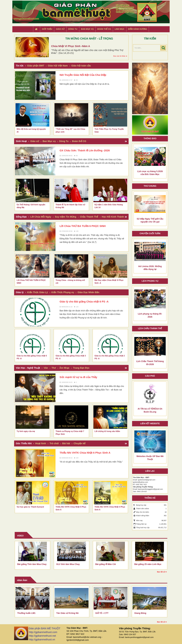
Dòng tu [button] (73, 29)
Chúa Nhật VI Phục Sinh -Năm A (71, 46)
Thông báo (150, 138)
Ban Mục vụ (49, 141)
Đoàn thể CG (79, 141)
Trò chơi (54, 443)
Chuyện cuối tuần (150, 233)
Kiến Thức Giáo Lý (38, 292)
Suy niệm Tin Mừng (66, 217)
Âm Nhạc (64, 368)
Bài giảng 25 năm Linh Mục (148, 564)
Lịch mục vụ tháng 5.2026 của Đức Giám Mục (150, 173)
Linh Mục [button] (120, 29)
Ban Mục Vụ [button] (87, 29)
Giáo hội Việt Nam (58, 66)
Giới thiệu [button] (47, 29)
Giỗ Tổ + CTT (102, 613)
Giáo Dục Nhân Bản (88, 292)
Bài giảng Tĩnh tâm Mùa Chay (32, 564)
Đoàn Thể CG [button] (104, 29)
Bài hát (66, 443)
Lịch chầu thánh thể (150, 328)
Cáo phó (150, 376)
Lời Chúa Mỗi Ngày (41, 217)
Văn (46, 368)
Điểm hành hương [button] (138, 29)
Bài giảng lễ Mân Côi (106, 564)
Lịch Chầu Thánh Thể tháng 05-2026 (150, 363)
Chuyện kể (79, 443)
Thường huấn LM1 (26, 613)
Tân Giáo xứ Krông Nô (67, 613)
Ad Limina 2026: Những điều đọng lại (150, 268)
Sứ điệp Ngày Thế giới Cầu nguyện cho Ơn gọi (150, 220)
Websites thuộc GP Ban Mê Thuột (150, 458)
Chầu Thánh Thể (89, 217)
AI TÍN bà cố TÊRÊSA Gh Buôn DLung (150, 410)
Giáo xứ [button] (60, 29)
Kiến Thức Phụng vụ (63, 292)
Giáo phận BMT (36, 66)
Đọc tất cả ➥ (162, 572)
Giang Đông (140, 613)
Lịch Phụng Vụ (150, 281)
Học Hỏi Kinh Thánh (113, 217)
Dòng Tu (64, 141)
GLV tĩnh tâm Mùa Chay (68, 564)
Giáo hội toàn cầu (81, 66)
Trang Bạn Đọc (81, 368)
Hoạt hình (41, 443)
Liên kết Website (150, 424)
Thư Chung (150, 186)
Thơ (54, 368)
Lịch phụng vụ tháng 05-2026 (150, 315)
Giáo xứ (35, 141)
